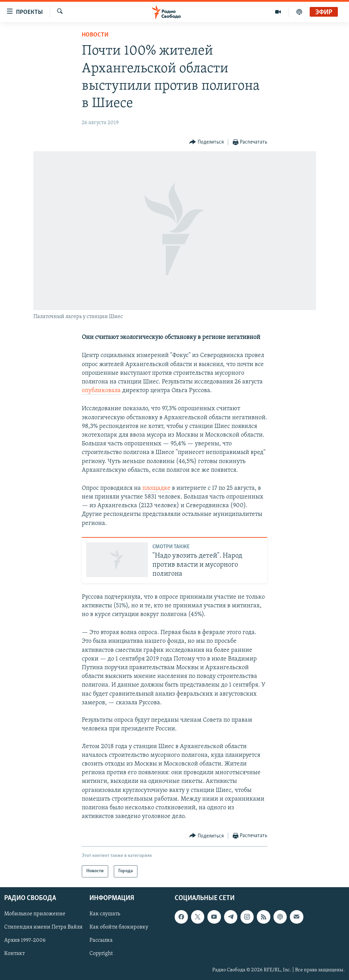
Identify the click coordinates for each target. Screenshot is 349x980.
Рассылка (101, 940)
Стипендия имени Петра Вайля (43, 927)
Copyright (101, 954)
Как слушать (105, 914)
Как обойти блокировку (119, 927)
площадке (156, 488)
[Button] (207, 142)
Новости (95, 35)
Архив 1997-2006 (25, 940)
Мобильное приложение (35, 914)
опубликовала (101, 391)
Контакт (14, 954)
